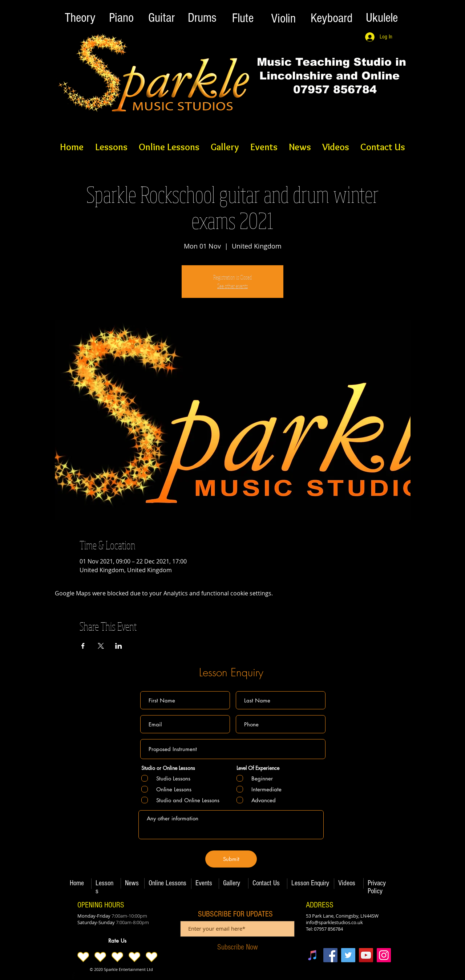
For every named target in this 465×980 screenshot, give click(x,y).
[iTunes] (313, 955)
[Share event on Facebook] (83, 646)
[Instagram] (384, 955)
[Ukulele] (382, 18)
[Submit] (231, 859)
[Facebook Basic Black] (73, 976)
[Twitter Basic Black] (85, 976)
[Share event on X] (101, 646)
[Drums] (202, 18)
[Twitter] (348, 955)
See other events (232, 286)
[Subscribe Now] (237, 947)
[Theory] (80, 18)
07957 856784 (331, 89)
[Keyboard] (331, 18)
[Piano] (121, 18)
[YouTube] (366, 955)
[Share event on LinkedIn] (119, 646)
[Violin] (283, 19)
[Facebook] (330, 955)
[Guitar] (161, 18)
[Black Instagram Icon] (96, 976)
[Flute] (243, 18)
